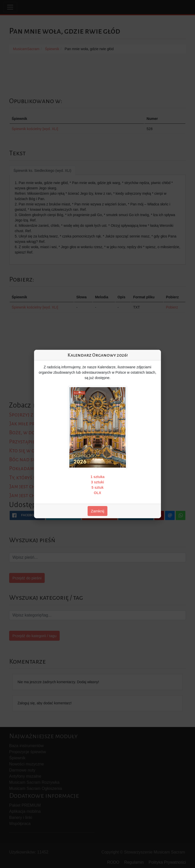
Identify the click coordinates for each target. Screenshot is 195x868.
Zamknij (98, 511)
